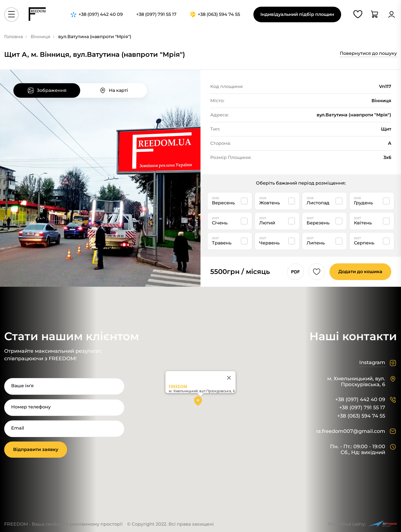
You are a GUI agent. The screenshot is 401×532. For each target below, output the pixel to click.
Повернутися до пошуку (368, 53)
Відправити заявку (36, 449)
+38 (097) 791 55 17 (362, 408)
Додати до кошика (360, 272)
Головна (14, 37)
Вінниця (41, 37)
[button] (200, 403)
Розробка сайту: (363, 524)
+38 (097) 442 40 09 (360, 400)
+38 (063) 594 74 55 (361, 416)
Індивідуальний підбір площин (297, 14)
